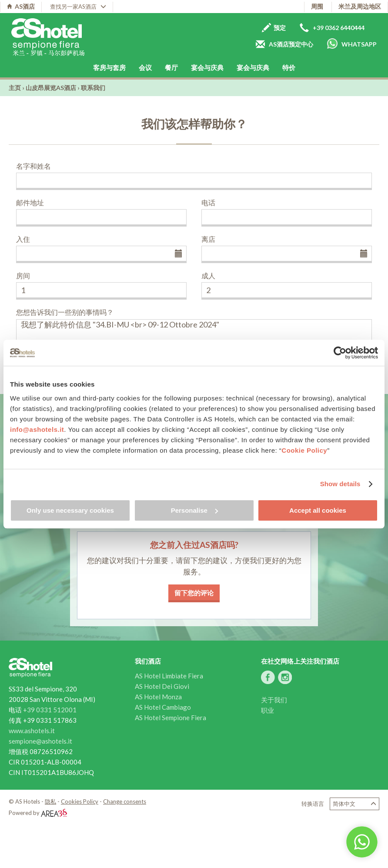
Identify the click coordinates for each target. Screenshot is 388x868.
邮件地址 (30, 202)
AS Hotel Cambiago (163, 707)
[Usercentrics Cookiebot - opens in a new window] (340, 353)
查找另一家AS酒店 (78, 7)
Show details (340, 484)
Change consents (125, 801)
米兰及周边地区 (360, 6)
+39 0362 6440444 (332, 28)
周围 (317, 6)
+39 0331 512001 (50, 710)
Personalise (194, 510)
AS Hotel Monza (158, 697)
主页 (15, 88)
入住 (23, 239)
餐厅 (171, 67)
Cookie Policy (304, 450)
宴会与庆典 (207, 67)
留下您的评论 (194, 593)
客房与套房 (109, 67)
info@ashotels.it (37, 429)
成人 (208, 275)
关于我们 (274, 700)
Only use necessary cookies (70, 510)
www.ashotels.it (32, 731)
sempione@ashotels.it (40, 741)
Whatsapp (352, 43)
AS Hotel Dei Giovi (162, 686)
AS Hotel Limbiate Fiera (169, 676)
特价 (289, 67)
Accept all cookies (318, 510)
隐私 (50, 801)
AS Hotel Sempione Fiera (171, 718)
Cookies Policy (80, 801)
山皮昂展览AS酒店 (51, 88)
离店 (208, 239)
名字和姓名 (33, 166)
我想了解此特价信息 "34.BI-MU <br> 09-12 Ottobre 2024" (194, 334)
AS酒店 (21, 6)
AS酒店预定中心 (284, 44)
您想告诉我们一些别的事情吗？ (65, 312)
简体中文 (355, 804)
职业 (268, 710)
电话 (208, 202)
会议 (145, 67)
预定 (274, 28)
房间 (23, 275)
